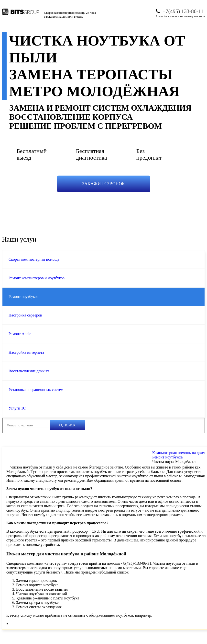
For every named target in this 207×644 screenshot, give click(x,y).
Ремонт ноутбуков (23, 297)
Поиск (67, 425)
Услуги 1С (17, 408)
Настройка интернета (26, 352)
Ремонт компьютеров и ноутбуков (37, 278)
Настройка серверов (25, 315)
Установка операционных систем (36, 390)
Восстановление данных (29, 371)
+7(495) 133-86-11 (183, 11)
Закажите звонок (103, 184)
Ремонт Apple (20, 334)
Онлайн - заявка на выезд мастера (180, 16)
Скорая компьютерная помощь (34, 259)
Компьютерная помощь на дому (179, 453)
